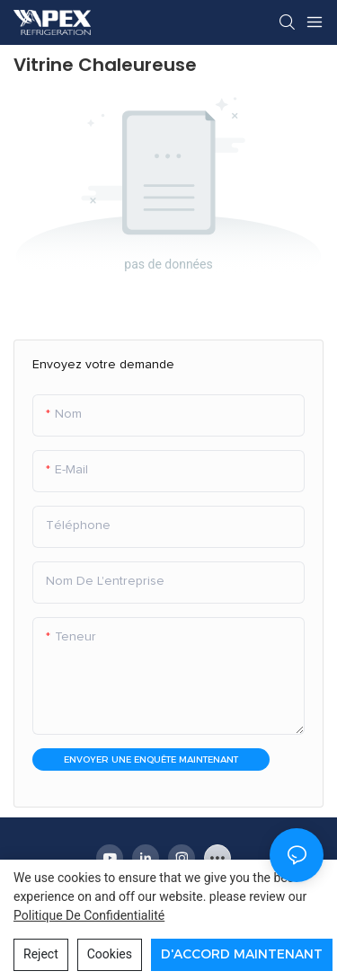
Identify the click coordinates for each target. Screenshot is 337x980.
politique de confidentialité (89, 915)
